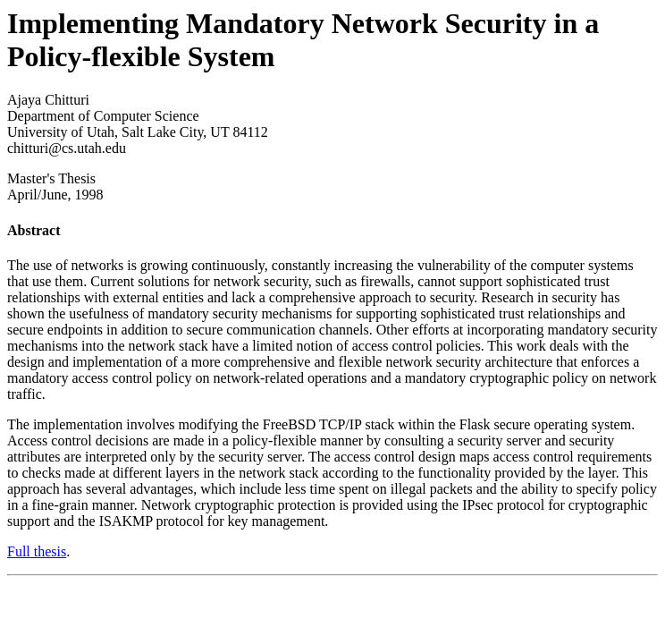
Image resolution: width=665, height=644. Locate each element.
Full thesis (37, 551)
